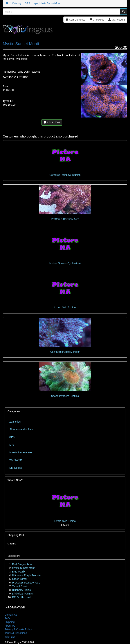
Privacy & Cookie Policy (18, 629)
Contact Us (11, 615)
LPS (12, 445)
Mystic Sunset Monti (24, 568)
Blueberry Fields (21, 590)
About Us (10, 626)
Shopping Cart (16, 535)
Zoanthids (15, 422)
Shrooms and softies (21, 429)
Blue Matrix (19, 572)
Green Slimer (20, 579)
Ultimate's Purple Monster (65, 352)
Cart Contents (75, 20)
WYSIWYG (16, 460)
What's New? (15, 480)
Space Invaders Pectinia (65, 396)
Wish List (10, 637)
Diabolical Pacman (23, 594)
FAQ (7, 618)
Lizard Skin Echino (65, 307)
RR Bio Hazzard (21, 597)
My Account (117, 20)
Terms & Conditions (16, 633)
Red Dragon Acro (22, 564)
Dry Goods (16, 468)
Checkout (97, 20)
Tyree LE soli (20, 586)
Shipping (10, 622)
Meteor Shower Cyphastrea (65, 263)
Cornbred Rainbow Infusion (65, 175)
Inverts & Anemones (21, 452)
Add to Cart (52, 122)
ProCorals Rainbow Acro (65, 219)
